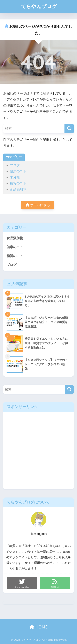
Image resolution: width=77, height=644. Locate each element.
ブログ (15, 165)
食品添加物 (18, 189)
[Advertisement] (38, 451)
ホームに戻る (38, 205)
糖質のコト (18, 183)
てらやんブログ (39, 6)
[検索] (69, 129)
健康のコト (18, 171)
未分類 (15, 177)
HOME (38, 627)
